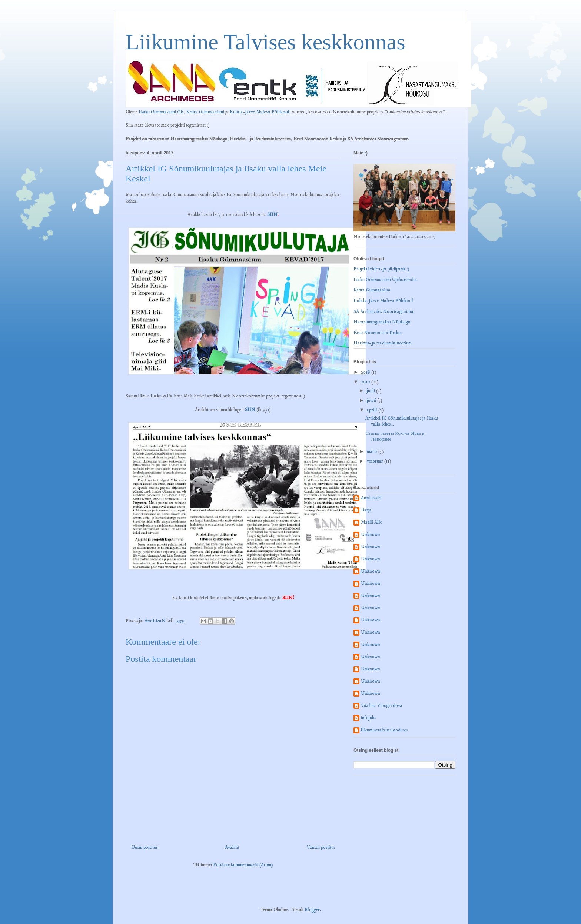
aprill (373, 410)
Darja (366, 510)
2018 (366, 372)
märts (373, 451)
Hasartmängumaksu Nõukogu (382, 322)
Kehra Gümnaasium (372, 290)
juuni (372, 400)
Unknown (371, 535)
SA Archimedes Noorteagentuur (384, 311)
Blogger (312, 910)
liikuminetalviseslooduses (384, 730)
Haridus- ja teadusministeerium (383, 343)
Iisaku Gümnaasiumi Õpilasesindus (385, 280)
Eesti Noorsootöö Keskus (378, 333)
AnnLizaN (371, 498)
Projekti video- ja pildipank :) (381, 269)
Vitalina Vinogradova (382, 706)
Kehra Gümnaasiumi (205, 112)
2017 (366, 382)
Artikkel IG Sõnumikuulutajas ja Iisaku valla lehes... (402, 421)
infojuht (368, 718)
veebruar (376, 461)
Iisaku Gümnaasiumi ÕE (161, 112)
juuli (371, 391)
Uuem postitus (144, 847)
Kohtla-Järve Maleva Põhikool (383, 301)
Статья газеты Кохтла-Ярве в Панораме (395, 436)
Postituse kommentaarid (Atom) (243, 865)
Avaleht (232, 847)
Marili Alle (371, 522)
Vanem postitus (321, 847)
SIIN (272, 214)
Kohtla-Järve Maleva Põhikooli (260, 112)
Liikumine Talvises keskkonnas (265, 42)
